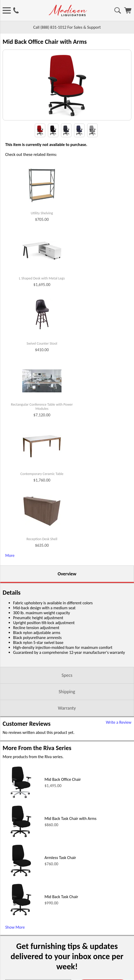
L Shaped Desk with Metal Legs (42, 291)
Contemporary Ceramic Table (42, 487)
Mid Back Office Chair (63, 792)
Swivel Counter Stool (42, 357)
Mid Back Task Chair (61, 910)
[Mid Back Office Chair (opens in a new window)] (21, 812)
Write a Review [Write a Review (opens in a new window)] (119, 735)
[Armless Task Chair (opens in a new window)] (21, 890)
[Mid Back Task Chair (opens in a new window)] (21, 930)
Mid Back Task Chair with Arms (71, 832)
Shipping (67, 705)
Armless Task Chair (60, 871)
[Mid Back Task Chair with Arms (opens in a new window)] (21, 851)
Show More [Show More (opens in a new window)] (15, 940)
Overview (67, 587)
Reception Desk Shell (42, 552)
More (10, 568)
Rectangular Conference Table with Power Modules (42, 420)
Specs (67, 688)
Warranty (67, 721)
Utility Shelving (42, 226)
